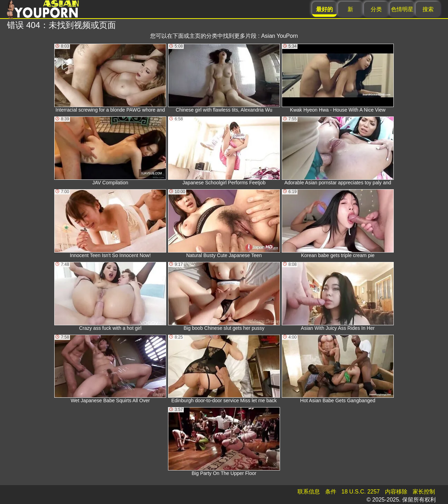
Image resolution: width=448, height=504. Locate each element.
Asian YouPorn (279, 36)
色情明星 (402, 9)
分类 (376, 9)
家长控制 (424, 492)
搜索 (428, 9)
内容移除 (396, 492)
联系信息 (309, 492)
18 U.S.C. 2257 (361, 492)
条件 (331, 492)
